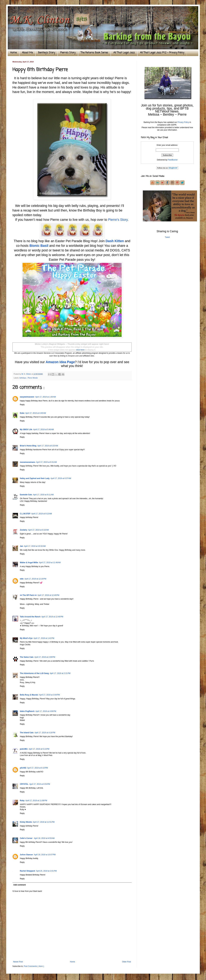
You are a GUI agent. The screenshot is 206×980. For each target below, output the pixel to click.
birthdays (23, 378)
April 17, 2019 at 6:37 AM (61, 478)
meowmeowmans (27, 462)
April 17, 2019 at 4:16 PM (45, 733)
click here (80, 350)
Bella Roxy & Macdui (29, 695)
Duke (22, 413)
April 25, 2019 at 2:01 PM (46, 871)
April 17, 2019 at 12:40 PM (48, 595)
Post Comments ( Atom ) (34, 966)
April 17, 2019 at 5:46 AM (43, 430)
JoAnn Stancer (26, 855)
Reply (22, 405)
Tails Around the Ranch (30, 617)
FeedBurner (173, 160)
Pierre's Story (68, 53)
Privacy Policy (183, 122)
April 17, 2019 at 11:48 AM (50, 563)
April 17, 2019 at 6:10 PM (37, 768)
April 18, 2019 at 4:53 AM (44, 838)
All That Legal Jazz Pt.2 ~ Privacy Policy (162, 53)
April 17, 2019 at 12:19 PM (35, 579)
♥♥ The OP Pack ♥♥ (28, 595)
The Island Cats (27, 733)
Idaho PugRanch (27, 711)
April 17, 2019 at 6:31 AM (46, 462)
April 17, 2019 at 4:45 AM (36, 413)
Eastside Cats (26, 495)
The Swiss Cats (27, 657)
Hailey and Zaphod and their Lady (35, 478)
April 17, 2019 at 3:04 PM (49, 695)
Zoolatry (23, 530)
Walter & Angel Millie (29, 563)
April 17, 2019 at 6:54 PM (40, 784)
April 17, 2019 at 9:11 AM (43, 495)
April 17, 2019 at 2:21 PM (60, 673)
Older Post (126, 962)
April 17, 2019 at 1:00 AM (45, 397)
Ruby (22, 801)
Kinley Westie (26, 822)
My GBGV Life (26, 430)
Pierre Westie (33, 378)
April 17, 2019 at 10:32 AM (35, 546)
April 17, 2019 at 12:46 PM (52, 617)
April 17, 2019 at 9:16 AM (38, 530)
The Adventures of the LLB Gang (34, 673)
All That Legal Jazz (124, 53)
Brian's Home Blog (28, 446)
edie (22, 579)
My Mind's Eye (26, 638)
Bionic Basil (39, 246)
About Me (27, 53)
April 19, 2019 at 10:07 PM (45, 855)
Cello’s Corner (26, 838)
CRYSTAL (24, 784)
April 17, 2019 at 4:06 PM (46, 711)
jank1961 (24, 749)
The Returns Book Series (94, 53)
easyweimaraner (27, 397)
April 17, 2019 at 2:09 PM (45, 657)
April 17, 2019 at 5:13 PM (39, 749)
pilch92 (23, 768)
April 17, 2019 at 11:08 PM (36, 801)
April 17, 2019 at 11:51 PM (44, 822)
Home (13, 53)
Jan (21, 546)
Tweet (167, 237)
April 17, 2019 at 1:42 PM (44, 638)
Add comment (20, 885)
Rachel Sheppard (27, 871)
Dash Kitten (115, 241)
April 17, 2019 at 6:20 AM (48, 446)
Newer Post (18, 962)
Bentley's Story (47, 53)
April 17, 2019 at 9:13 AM (42, 514)
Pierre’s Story (118, 220)
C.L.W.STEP (25, 514)
